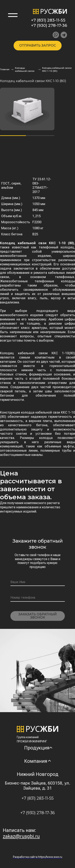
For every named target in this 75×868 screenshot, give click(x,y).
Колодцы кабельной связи (25, 69)
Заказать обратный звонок (37, 616)
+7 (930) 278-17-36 (49, 25)
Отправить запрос (38, 45)
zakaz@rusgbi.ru (21, 836)
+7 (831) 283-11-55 (48, 20)
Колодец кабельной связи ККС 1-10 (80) (57, 69)
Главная (5, 69)
